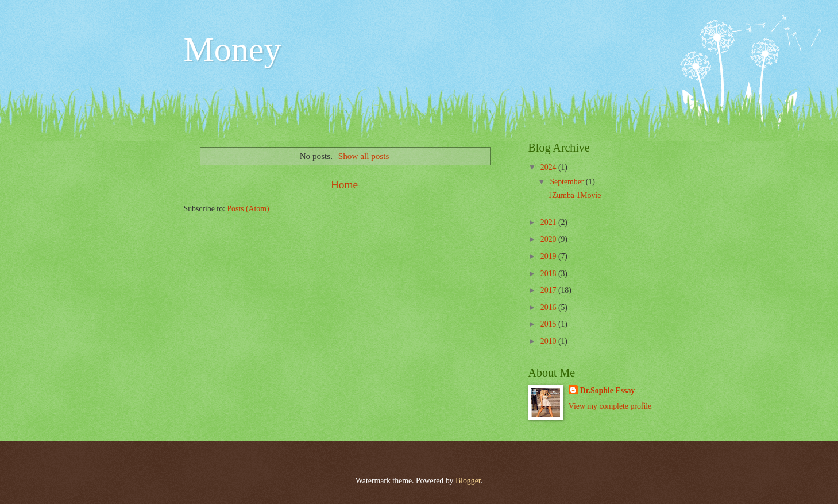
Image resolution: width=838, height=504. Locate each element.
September (567, 182)
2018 (549, 274)
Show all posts (364, 156)
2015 (549, 324)
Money (233, 49)
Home (344, 185)
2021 (549, 222)
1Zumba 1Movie (574, 195)
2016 (549, 307)
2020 (549, 239)
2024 (549, 167)
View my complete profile (610, 406)
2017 (549, 290)
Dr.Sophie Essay (607, 391)
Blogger (468, 481)
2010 (549, 341)
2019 (549, 256)
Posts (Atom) (248, 209)
